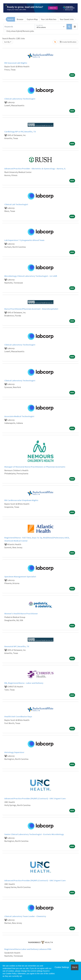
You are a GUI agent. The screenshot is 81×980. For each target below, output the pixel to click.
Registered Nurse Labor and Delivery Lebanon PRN (28, 949)
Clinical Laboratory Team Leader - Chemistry (25, 916)
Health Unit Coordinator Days (18, 716)
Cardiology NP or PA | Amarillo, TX (20, 132)
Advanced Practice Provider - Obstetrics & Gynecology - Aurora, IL (35, 169)
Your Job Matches (49, 19)
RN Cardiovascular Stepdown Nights (21, 500)
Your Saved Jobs (67, 19)
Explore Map (32, 19)
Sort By (7, 42)
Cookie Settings (62, 967)
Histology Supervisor (14, 752)
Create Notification (68, 42)
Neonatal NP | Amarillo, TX (17, 646)
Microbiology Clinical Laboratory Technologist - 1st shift (31, 276)
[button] (75, 27)
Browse (20, 19)
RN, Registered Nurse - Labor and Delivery (24, 683)
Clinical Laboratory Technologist (20, 99)
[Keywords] (19, 27)
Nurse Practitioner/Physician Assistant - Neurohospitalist (31, 309)
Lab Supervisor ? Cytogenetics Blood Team (24, 240)
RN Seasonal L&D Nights (16, 63)
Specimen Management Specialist (20, 577)
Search (10, 19)
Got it (75, 967)
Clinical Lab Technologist (16, 204)
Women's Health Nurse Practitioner (21, 614)
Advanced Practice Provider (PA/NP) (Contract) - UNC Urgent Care (35, 798)
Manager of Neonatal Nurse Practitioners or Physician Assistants (35, 467)
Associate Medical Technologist (19, 416)
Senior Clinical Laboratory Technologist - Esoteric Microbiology (34, 834)
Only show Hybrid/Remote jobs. (20, 31)
